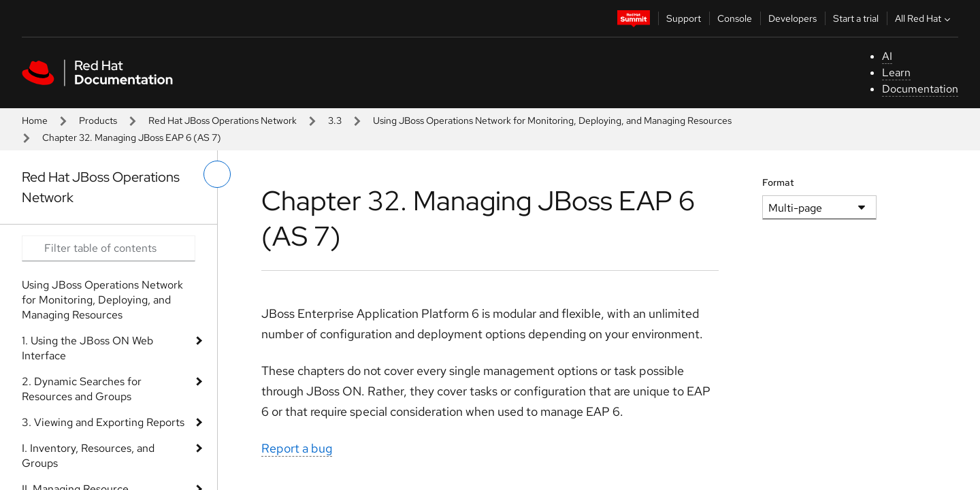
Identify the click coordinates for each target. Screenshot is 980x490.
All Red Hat (924, 18)
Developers (793, 18)
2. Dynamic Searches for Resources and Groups (82, 389)
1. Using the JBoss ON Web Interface (87, 348)
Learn (896, 72)
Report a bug (297, 448)
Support (684, 18)
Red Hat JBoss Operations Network (223, 120)
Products (98, 120)
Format (778, 182)
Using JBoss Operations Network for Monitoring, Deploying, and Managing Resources (552, 120)
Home (35, 120)
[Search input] (109, 248)
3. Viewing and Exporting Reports (103, 422)
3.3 (335, 120)
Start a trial (856, 18)
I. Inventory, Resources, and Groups (88, 456)
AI (887, 56)
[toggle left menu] (217, 174)
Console (735, 18)
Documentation (920, 89)
